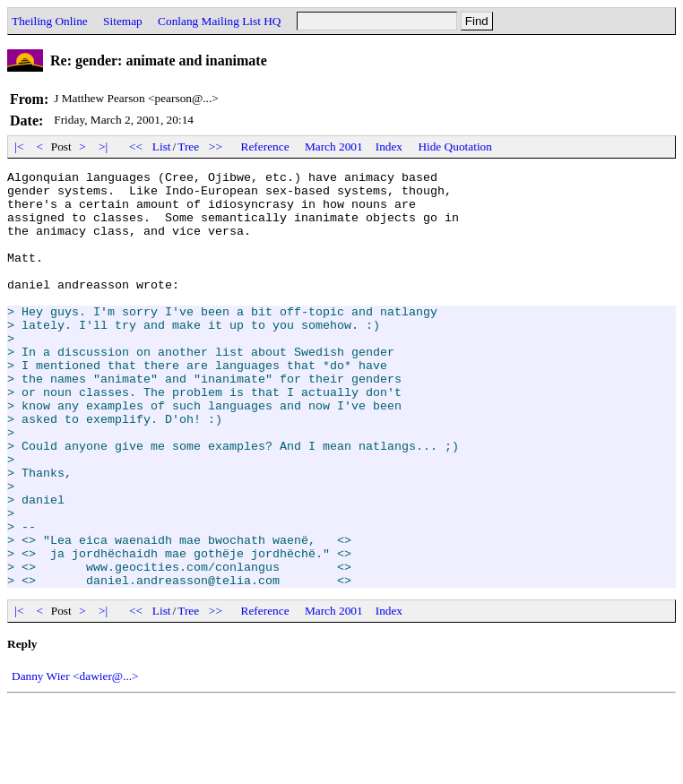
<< (136, 146)
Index (389, 146)
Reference (265, 146)
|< (19, 146)
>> (216, 146)
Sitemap (123, 21)
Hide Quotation (455, 146)
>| (104, 146)
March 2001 (334, 146)
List (162, 146)
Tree (188, 146)
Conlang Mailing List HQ (219, 21)
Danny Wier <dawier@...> (75, 759)
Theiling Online (50, 21)
